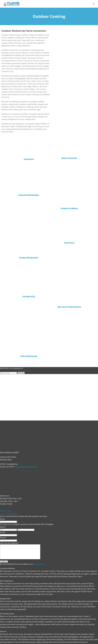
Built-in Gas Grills (69, 158)
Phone (3, 538)
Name (2, 519)
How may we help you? (9, 543)
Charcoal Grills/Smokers (29, 195)
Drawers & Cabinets (69, 208)
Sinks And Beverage (29, 356)
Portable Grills (29, 296)
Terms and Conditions (9, 514)
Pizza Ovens (69, 243)
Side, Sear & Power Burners (69, 307)
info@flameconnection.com (26, 467)
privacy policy (39, 567)
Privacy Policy (6, 511)
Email (3, 532)
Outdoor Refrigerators (29, 258)
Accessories (29, 159)
